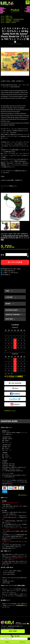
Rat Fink (14, 22)
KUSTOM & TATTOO (18, 19)
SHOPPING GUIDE (11, 310)
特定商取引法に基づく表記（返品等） (12, 269)
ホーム (2, 16)
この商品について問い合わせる (10, 273)
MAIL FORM (13, 631)
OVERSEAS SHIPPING (13, 315)
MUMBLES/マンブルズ (10, 411)
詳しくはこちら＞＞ (23, 495)
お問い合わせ (22, 642)
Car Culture (16, 21)
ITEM (7, 18)
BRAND (8, 22)
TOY (11, 18)
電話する (8, 642)
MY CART (17, 636)
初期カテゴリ (9, 16)
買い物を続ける (6, 275)
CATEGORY (9, 19)
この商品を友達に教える (9, 271)
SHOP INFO (9, 319)
